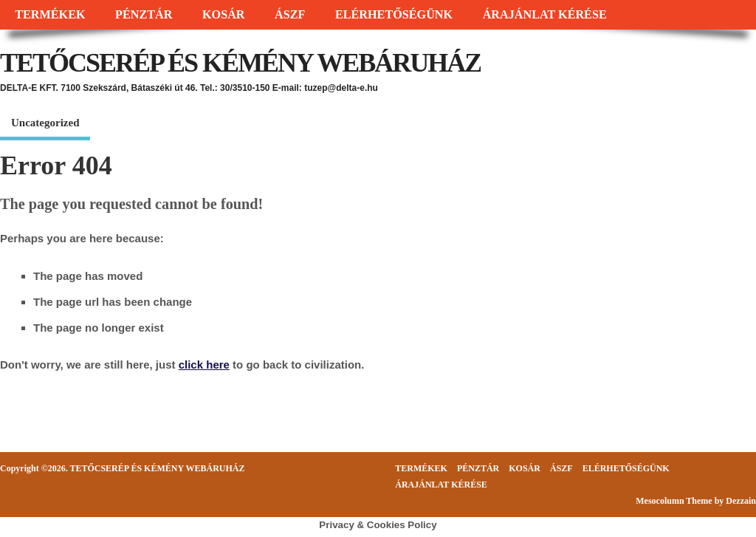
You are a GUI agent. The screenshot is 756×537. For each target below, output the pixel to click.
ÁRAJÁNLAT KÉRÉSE (545, 15)
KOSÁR (224, 15)
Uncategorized (45, 123)
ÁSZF (290, 15)
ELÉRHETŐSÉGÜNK (394, 15)
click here (204, 365)
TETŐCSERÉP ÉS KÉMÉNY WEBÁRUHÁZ (240, 63)
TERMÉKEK (50, 15)
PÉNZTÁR (144, 15)
